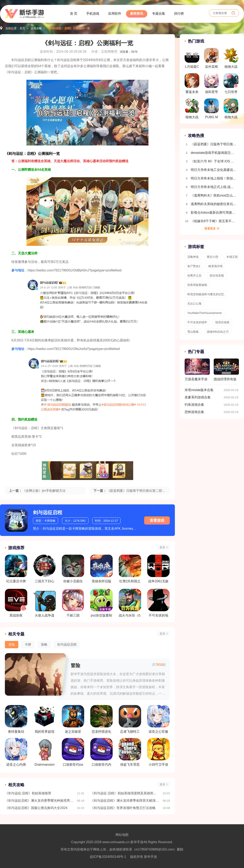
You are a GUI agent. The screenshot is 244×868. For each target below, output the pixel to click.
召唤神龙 (193, 257)
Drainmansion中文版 (45, 752)
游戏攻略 (36, 28)
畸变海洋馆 (216, 266)
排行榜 (179, 14)
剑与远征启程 (48, 512)
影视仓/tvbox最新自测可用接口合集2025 (214, 213)
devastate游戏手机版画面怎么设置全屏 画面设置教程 (214, 153)
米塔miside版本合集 (199, 390)
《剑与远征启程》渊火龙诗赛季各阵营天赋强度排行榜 (125, 801)
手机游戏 (93, 14)
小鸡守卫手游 (158, 752)
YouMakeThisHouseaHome (205, 313)
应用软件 (115, 14)
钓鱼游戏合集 (194, 405)
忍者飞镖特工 (130, 719)
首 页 (74, 14)
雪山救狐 (193, 332)
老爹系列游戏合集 (198, 397)
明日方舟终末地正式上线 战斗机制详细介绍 (214, 187)
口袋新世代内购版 (101, 752)
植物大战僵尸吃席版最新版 (231, 110)
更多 (162, 547)
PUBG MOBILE (211, 110)
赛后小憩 (212, 257)
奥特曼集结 (16, 719)
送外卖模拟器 (211, 59)
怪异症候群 (222, 322)
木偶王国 (232, 257)
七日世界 (231, 83)
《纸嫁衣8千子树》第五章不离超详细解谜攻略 (214, 221)
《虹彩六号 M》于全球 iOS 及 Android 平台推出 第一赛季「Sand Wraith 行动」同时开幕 (214, 161)
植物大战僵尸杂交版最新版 (192, 110)
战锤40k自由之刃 (218, 332)
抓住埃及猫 (217, 275)
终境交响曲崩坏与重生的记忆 (206, 294)
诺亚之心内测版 (16, 752)
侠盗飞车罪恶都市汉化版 (130, 752)
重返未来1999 (192, 85)
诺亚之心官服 (158, 719)
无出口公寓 (194, 304)
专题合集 (159, 14)
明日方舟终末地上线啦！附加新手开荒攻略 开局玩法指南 (214, 178)
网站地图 (122, 835)
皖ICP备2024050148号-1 (108, 857)
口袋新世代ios (73, 752)
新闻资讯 (137, 14)
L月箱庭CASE (192, 59)
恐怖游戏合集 (194, 412)
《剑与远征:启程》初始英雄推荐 (28, 793)
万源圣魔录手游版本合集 (197, 372)
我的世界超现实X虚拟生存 (45, 719)
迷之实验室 (73, 719)
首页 (22, 28)
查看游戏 (157, 520)
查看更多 (210, 228)
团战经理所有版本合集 (226, 372)
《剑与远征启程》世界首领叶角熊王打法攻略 (123, 808)
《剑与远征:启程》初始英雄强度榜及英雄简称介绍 (125, 793)
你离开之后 (194, 275)
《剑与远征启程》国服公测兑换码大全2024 (36, 808)
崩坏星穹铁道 (211, 85)
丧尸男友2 (194, 266)
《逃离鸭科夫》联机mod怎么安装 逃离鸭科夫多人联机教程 (214, 195)
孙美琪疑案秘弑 (197, 285)
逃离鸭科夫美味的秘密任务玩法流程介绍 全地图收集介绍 (214, 204)
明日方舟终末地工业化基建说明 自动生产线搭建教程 (214, 170)
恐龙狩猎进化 (101, 719)
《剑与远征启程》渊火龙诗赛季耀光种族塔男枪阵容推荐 (39, 801)
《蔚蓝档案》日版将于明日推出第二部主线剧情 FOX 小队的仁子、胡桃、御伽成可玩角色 (214, 144)
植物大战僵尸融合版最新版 (231, 59)
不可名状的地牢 (197, 322)
